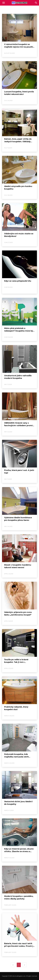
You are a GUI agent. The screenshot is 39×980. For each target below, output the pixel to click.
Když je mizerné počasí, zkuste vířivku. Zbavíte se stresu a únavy (19, 851)
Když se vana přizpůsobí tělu (18, 281)
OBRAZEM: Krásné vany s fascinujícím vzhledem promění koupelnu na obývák (19, 426)
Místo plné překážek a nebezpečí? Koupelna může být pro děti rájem (19, 331)
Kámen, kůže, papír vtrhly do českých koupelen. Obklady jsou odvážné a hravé (18, 142)
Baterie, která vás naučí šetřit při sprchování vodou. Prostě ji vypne (19, 946)
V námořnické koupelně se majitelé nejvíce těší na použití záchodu (19, 47)
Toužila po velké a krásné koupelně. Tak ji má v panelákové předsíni (16, 662)
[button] (36, 3)
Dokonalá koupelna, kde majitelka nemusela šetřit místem (16, 757)
